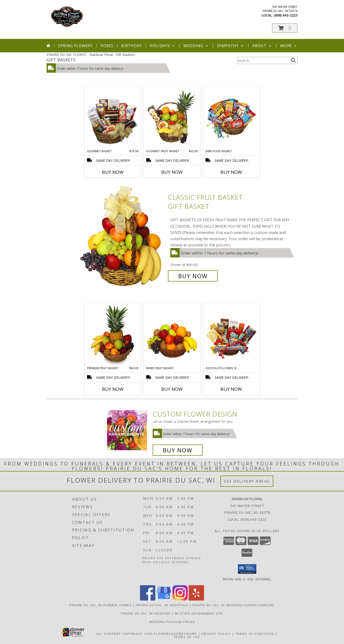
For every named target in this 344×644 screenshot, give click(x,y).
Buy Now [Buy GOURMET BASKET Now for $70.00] (113, 172)
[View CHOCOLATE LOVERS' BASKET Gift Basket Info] (231, 335)
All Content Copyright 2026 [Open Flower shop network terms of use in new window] (125, 633)
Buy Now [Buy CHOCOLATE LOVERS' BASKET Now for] (231, 389)
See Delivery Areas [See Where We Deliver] (247, 481)
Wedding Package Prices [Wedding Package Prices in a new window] (172, 622)
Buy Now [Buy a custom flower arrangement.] (178, 450)
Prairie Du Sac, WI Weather (146, 613)
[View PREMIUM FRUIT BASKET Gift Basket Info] (113, 335)
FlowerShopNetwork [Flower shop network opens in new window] (175, 633)
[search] (293, 60)
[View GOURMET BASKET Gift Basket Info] (113, 118)
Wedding (196, 46)
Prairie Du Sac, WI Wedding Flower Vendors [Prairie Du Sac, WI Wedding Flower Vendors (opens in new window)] (233, 605)
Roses (107, 46)
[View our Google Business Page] (164, 599)
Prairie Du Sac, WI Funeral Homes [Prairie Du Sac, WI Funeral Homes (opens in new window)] (101, 605)
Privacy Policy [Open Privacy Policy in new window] (216, 633)
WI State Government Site (199, 613)
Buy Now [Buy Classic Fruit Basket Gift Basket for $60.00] (193, 276)
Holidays (162, 46)
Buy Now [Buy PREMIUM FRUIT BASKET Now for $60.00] (113, 389)
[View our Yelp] (196, 599)
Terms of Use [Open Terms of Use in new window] (187, 637)
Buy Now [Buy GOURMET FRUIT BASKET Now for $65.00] (172, 172)
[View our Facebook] (148, 599)
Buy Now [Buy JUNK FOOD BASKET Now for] (231, 172)
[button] (285, 28)
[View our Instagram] (180, 599)
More (289, 46)
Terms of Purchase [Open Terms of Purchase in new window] (255, 633)
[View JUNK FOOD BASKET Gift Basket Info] (231, 118)
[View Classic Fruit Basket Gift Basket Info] (121, 237)
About (262, 46)
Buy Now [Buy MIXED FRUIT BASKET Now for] (172, 389)
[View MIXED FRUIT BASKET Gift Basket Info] (172, 335)
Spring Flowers (75, 46)
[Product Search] (263, 60)
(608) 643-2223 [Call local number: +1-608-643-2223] (286, 15)
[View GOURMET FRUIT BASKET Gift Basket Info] (172, 118)
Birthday (131, 46)
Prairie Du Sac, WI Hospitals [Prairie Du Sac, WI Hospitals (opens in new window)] (162, 605)
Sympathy (231, 46)
